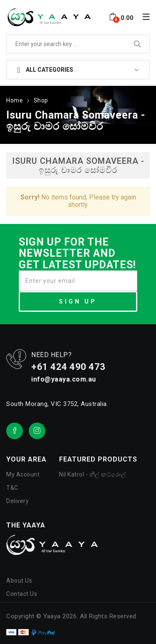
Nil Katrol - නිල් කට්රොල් (92, 474)
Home (15, 100)
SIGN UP (78, 301)
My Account (23, 474)
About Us (19, 581)
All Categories (45, 70)
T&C (12, 488)
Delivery (17, 501)
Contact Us (22, 594)
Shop (41, 100)
